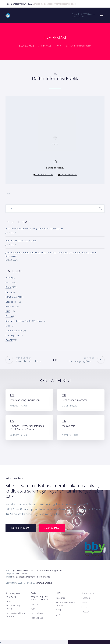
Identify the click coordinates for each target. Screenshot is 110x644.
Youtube (85, 612)
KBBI (33, 609)
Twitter (85, 602)
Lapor (8, 601)
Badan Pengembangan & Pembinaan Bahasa (40, 596)
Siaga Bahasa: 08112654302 (19, 4)
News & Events (13, 297)
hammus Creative (44, 583)
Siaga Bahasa (52, 528)
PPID (55, 74)
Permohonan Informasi (74, 400)
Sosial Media (88, 593)
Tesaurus (60, 598)
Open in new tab (68, 175)
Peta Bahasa (37, 618)
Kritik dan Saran (21, 528)
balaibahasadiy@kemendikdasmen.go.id (31, 577)
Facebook (86, 598)
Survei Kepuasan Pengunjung (13, 595)
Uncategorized (13, 335)
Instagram (86, 607)
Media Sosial (69, 426)
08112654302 (22, 574)
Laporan (10, 292)
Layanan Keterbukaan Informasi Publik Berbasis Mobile (27, 428)
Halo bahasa (37, 613)
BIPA (58, 615)
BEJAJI (59, 610)
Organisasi (11, 302)
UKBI (58, 593)
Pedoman (10, 306)
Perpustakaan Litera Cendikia (15, 615)
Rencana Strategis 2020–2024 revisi (24, 321)
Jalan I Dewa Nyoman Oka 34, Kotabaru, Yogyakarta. (38, 570)
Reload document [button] (43, 175)
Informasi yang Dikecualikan (25, 400)
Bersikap (35, 604)
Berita (8, 287)
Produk (9, 316)
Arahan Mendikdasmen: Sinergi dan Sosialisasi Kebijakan (34, 228)
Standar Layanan (14, 331)
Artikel (9, 278)
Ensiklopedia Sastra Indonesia (66, 604)
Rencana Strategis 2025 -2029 (21, 240)
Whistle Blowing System (13, 607)
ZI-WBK (9, 340)
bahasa (9, 282)
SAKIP (8, 326)
